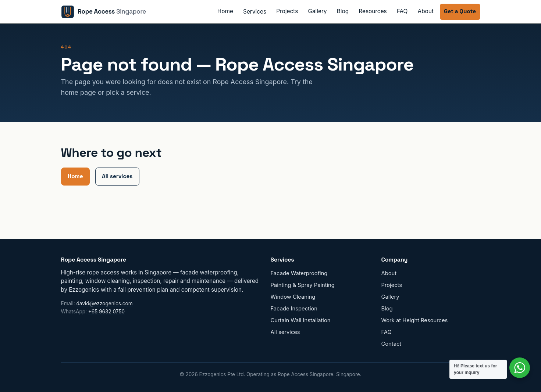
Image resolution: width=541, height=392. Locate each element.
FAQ (402, 11)
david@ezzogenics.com (105, 303)
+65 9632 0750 (106, 312)
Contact (391, 344)
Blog (343, 11)
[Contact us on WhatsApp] (520, 368)
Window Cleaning (293, 297)
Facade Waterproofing (299, 273)
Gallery (317, 11)
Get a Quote (460, 11)
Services (255, 12)
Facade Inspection (294, 309)
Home (225, 11)
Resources (373, 11)
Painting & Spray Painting (303, 285)
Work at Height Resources (415, 320)
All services (117, 176)
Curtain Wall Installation (301, 320)
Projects (287, 11)
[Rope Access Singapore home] (104, 12)
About (426, 11)
